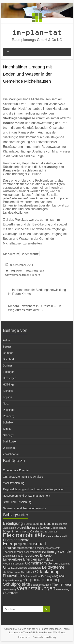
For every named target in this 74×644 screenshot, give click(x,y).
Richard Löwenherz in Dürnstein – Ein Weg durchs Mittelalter (35, 308)
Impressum (24, 637)
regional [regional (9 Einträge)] (59, 576)
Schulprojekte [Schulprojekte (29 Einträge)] (17, 584)
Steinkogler (10, 441)
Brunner (8, 353)
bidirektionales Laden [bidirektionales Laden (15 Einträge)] (33, 528)
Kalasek (8, 391)
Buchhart (8, 359)
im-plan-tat (37, 32)
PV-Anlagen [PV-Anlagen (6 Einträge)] (47, 576)
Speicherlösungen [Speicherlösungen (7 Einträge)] (41, 585)
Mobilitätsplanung (14, 483)
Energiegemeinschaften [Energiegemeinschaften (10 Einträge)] (19, 548)
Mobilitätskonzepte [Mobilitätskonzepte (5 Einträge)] (12, 572)
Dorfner (8, 366)
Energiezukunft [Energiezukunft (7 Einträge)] (11, 556)
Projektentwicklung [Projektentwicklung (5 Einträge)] (32, 576)
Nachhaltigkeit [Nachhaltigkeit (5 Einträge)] (28, 572)
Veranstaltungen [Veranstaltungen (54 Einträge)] (36, 588)
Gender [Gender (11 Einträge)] (53, 563)
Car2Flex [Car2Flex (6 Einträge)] (25, 532)
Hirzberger (9, 378)
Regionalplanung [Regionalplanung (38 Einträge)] (41, 580)
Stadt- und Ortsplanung (17, 502)
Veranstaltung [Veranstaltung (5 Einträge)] (9, 589)
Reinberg (9, 416)
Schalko (8, 422)
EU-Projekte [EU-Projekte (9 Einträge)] (46, 560)
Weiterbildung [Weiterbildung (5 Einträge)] (63, 589)
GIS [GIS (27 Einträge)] (7, 567)
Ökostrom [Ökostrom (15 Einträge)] (11, 593)
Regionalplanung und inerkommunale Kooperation (34, 489)
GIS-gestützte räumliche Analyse (23, 477)
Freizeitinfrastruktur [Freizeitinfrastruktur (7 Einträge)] (14, 564)
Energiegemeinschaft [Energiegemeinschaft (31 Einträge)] (25, 544)
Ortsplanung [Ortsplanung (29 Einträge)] (47, 571)
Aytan (7, 340)
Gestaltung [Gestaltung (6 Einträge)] (64, 564)
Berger (7, 347)
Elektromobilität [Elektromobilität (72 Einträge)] (23, 535)
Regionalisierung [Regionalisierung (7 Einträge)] (12, 580)
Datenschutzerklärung (44, 637)
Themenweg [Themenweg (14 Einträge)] (61, 584)
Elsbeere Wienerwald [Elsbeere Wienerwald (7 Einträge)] (55, 536)
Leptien (7, 397)
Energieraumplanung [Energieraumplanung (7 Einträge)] (34, 552)
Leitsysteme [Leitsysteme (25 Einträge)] (53, 567)
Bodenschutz (30, 254)
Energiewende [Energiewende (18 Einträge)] (59, 552)
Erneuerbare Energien (17, 470)
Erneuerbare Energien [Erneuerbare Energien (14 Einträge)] (20, 559)
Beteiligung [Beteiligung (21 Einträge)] (13, 523)
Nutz (6, 403)
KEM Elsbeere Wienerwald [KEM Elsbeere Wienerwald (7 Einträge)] (26, 568)
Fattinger (8, 372)
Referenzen (16, 271)
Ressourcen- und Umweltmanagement (27, 496)
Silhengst (9, 435)
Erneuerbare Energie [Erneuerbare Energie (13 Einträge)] (36, 555)
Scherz (36, 275)
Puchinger (9, 410)
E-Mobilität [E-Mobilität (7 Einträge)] (51, 532)
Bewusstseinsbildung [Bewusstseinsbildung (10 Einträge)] (37, 524)
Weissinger (10, 448)
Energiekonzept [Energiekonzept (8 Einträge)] (12, 552)
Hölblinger (9, 385)
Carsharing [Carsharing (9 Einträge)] (37, 531)
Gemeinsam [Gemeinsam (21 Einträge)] (36, 563)
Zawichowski (11, 454)
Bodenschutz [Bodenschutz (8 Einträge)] (59, 528)
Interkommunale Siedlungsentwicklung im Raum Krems (37, 292)
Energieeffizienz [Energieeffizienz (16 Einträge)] (16, 540)
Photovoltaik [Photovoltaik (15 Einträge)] (13, 576)
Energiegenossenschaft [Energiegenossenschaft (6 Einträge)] (47, 548)
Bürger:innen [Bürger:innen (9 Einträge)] (11, 531)
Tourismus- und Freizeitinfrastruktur (25, 508)
